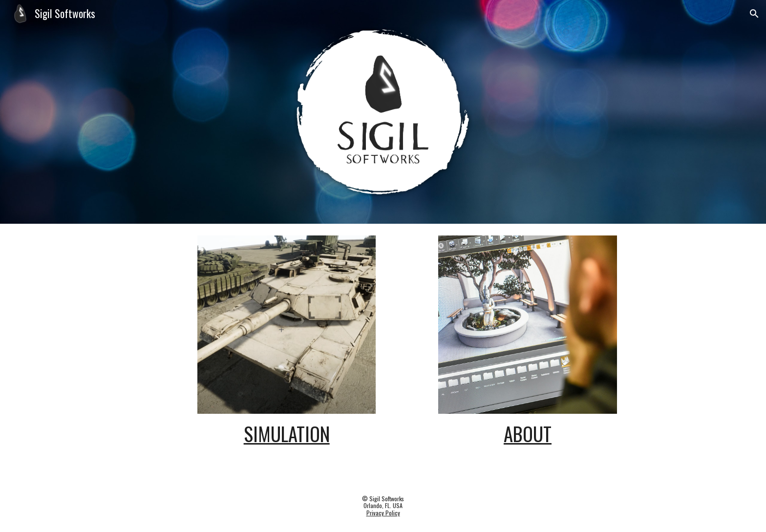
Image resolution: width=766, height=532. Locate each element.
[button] (754, 14)
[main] (287, 434)
